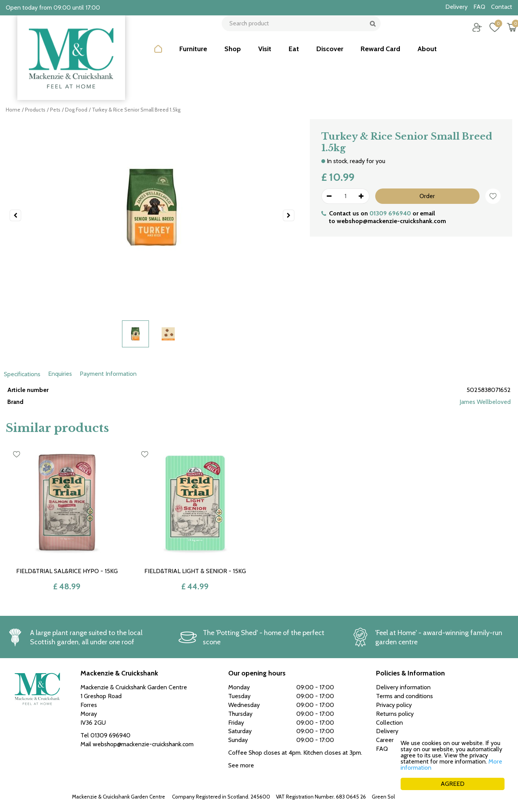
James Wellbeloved (485, 402)
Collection (389, 723)
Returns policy (395, 714)
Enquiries (60, 374)
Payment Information (108, 374)
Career (385, 740)
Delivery (387, 731)
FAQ (382, 749)
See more (241, 765)
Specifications (22, 374)
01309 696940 (390, 213)
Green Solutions (390, 797)
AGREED (453, 784)
